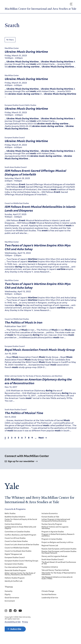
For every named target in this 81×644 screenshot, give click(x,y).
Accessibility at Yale (13, 625)
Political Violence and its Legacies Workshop (55, 531)
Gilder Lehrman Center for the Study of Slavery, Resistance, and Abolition (20, 577)
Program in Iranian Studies (52, 543)
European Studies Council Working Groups (21, 564)
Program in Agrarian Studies (53, 535)
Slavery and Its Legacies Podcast (54, 560)
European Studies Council (15, 561)
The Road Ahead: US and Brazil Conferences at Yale (59, 566)
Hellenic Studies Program (15, 581)
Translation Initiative (50, 571)
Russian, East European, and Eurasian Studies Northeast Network (59, 556)
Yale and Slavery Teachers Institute (55, 574)
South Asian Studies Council (52, 563)
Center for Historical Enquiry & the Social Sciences (21, 524)
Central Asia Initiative (13, 528)
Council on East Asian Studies (16, 545)
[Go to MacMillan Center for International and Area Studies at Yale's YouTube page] (20, 614)
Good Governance (12, 601)
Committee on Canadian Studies (17, 535)
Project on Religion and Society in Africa (57, 546)
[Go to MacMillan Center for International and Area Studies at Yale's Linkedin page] (10, 614)
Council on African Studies (15, 542)
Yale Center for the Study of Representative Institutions (59, 577)
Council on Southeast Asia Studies (18, 555)
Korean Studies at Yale (50, 520)
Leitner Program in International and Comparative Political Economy (56, 524)
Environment (10, 604)
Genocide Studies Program (15, 574)
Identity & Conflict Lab (14, 585)
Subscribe (16, 632)
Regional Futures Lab (50, 549)
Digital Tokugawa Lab (13, 558)
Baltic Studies (10, 517)
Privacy (25, 625)
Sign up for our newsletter (21, 465)
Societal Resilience (49, 598)
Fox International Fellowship (16, 571)
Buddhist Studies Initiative (15, 520)
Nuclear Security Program (52, 528)
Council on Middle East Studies (17, 551)
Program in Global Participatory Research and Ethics (58, 539)
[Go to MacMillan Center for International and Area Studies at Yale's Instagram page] (6, 614)
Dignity (8, 598)
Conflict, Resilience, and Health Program (20, 538)
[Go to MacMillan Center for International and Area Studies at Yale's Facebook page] (15, 614)
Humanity (9, 595)
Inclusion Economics (50, 517)
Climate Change (48, 595)
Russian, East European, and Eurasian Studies (59, 552)
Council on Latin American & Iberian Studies (22, 548)
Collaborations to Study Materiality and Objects (20, 531)
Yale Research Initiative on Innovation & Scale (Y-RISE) (57, 581)
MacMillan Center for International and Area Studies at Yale (38, 10)
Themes (9, 590)
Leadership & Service (50, 601)
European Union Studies (14, 567)
